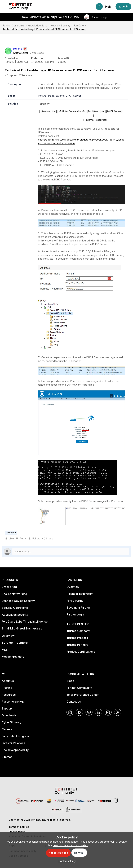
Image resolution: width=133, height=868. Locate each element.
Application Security (15, 615)
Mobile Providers (13, 657)
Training (7, 688)
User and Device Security (18, 601)
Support (7, 708)
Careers (7, 729)
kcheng (18, 49)
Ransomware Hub (13, 702)
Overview (8, 636)
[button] (4, 7)
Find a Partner (76, 601)
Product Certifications (81, 652)
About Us (8, 681)
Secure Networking (14, 594)
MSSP (6, 650)
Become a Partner (78, 608)
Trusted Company (78, 631)
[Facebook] (70, 712)
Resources (9, 695)
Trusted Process (77, 638)
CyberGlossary (12, 722)
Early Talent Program (15, 736)
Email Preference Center (83, 695)
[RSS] (118, 712)
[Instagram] (108, 712)
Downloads (9, 715)
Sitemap (7, 757)
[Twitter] (79, 712)
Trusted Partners (77, 645)
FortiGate (79, 25)
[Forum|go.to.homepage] (20, 7)
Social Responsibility (15, 750)
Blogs (70, 681)
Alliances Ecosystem (80, 594)
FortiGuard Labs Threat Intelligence (25, 622)
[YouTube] (89, 712)
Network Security (60, 25)
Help (108, 7)
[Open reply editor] (66, 552)
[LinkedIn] (99, 712)
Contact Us (74, 702)
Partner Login (75, 614)
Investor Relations (13, 743)
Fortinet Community (14, 25)
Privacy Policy (17, 832)
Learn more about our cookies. (71, 845)
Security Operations (15, 608)
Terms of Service (19, 827)
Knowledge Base (37, 25)
